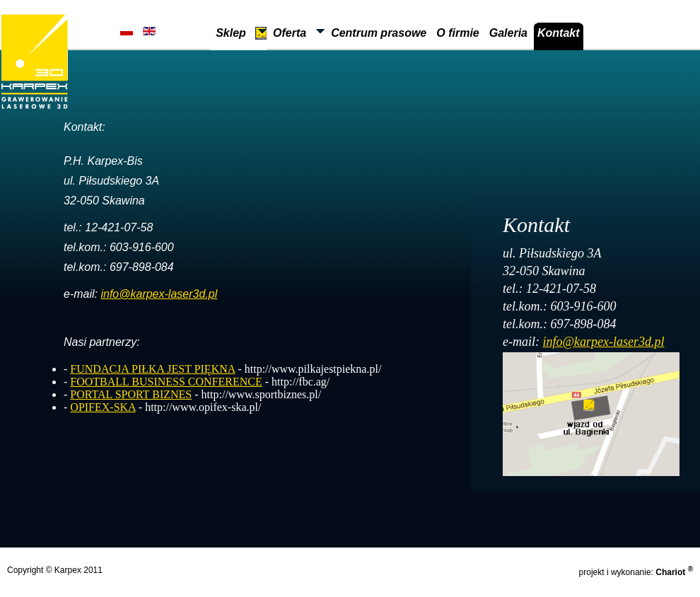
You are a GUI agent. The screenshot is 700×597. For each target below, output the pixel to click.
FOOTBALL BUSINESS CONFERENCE (166, 382)
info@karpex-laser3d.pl (159, 294)
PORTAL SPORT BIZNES (131, 394)
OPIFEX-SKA (103, 407)
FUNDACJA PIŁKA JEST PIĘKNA (152, 369)
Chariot (674, 572)
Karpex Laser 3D (35, 62)
